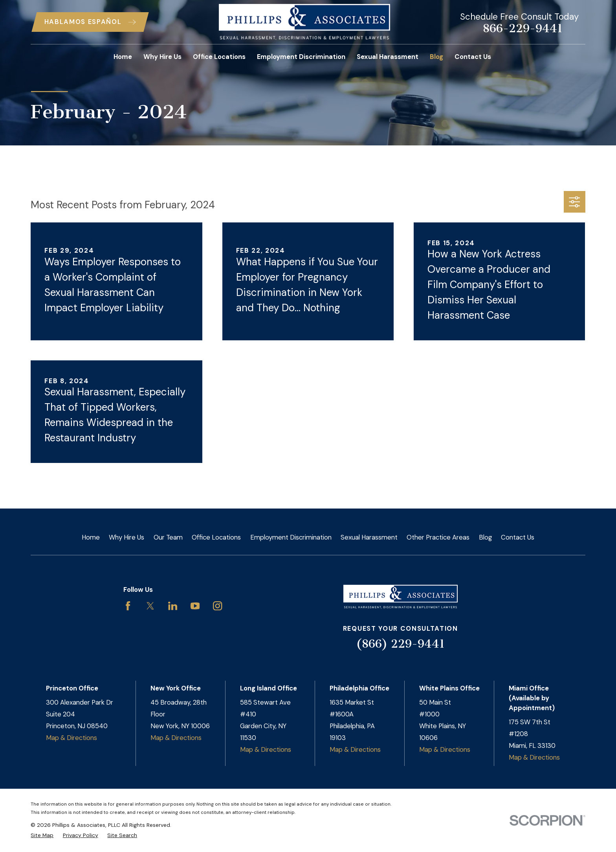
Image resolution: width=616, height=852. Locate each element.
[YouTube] (195, 606)
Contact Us (518, 537)
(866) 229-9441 (400, 644)
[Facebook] (128, 606)
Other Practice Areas (438, 537)
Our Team (168, 537)
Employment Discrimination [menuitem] (301, 57)
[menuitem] (42, 835)
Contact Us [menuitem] (473, 57)
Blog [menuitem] (436, 57)
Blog (485, 537)
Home (91, 537)
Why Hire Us (126, 537)
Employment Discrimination (291, 537)
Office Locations (216, 537)
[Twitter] (150, 606)
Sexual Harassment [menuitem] (388, 57)
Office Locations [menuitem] (219, 57)
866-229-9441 (522, 28)
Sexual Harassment (369, 537)
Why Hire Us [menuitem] (162, 57)
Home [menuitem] (123, 57)
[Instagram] (217, 606)
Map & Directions (71, 738)
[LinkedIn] (173, 606)
